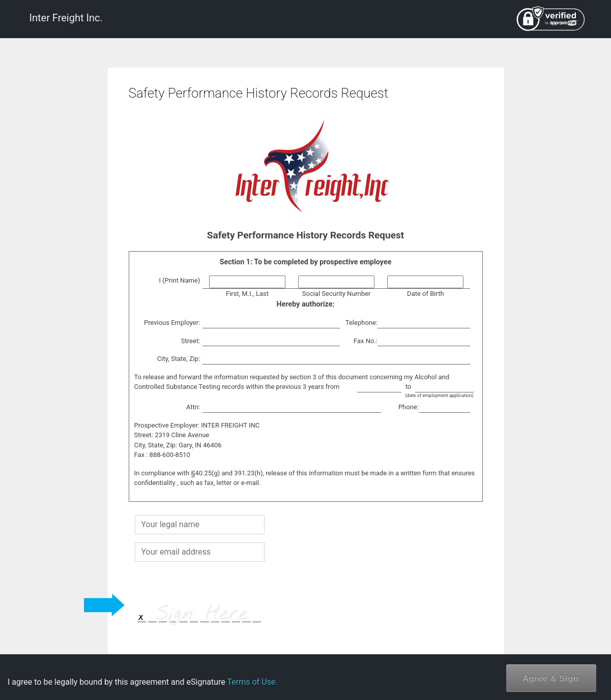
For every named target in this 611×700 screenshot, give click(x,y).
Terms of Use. (252, 682)
